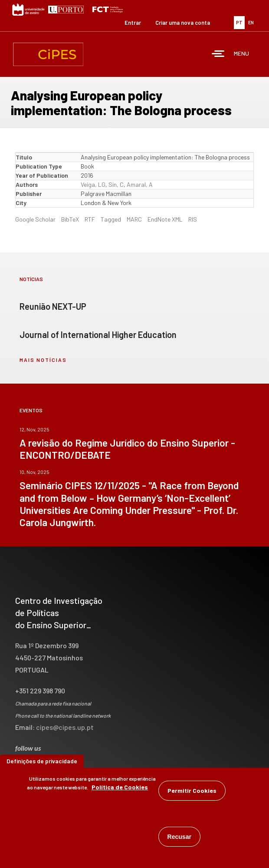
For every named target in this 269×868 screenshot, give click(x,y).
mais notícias (43, 360)
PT (239, 22)
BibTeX (70, 219)
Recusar (179, 840)
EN (251, 22)
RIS (193, 219)
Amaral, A (140, 184)
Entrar (133, 23)
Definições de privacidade (42, 764)
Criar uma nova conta (183, 23)
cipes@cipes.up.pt (65, 727)
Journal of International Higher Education (98, 335)
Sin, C (116, 184)
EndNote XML (165, 219)
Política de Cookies (120, 790)
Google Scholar (35, 219)
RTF (90, 219)
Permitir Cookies (192, 793)
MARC (134, 219)
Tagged (111, 219)
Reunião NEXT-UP (53, 306)
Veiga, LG (93, 184)
